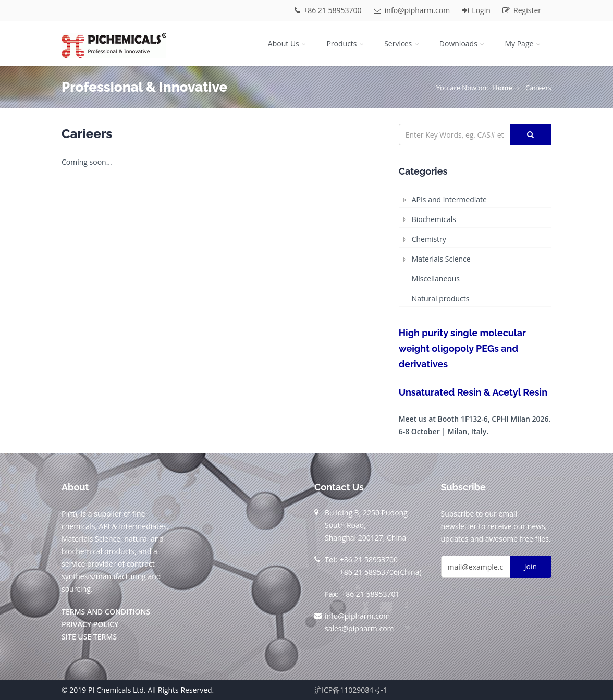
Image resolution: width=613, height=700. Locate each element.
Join (531, 566)
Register (522, 10)
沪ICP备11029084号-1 (351, 690)
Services (402, 44)
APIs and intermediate (449, 199)
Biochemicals (434, 219)
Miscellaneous (436, 279)
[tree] (475, 249)
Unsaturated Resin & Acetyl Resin (473, 392)
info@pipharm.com (413, 10)
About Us (288, 44)
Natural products (441, 298)
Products (346, 44)
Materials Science (441, 259)
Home (502, 88)
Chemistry (429, 239)
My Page (523, 44)
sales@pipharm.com (359, 628)
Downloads (463, 44)
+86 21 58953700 (329, 10)
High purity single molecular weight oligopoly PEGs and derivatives (462, 348)
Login (477, 10)
